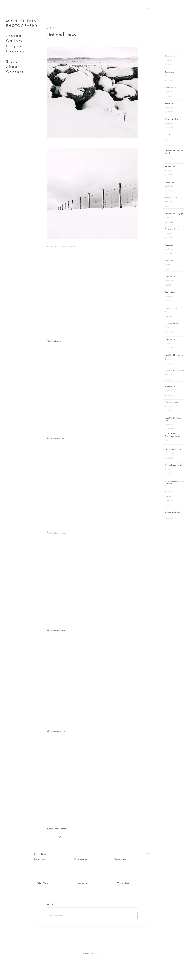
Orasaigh (17, 51)
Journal (15, 36)
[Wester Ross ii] (132, 868)
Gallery (15, 41)
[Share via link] (60, 837)
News (167, 327)
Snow (57, 829)
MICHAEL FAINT (23, 21)
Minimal (50, 829)
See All (147, 854)
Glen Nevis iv (44, 883)
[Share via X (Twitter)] (54, 837)
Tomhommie (83, 883)
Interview (168, 440)
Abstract (168, 264)
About (13, 66)
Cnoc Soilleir (170, 453)
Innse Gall (169, 157)
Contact (15, 72)
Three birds (169, 76)
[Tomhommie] (92, 868)
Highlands (169, 343)
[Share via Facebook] (48, 837)
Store (12, 61)
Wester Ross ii (124, 883)
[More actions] (136, 28)
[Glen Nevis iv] (52, 868)
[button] (147, 8)
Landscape (65, 829)
